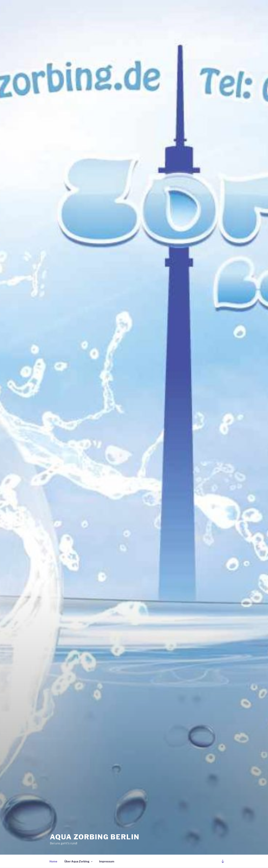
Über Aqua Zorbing (79, 861)
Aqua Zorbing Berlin (95, 837)
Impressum (107, 861)
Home (53, 861)
